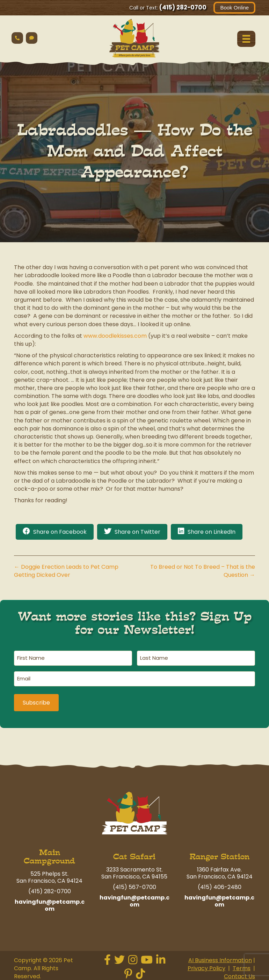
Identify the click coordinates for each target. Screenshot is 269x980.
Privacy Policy (206, 966)
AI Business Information (220, 958)
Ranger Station (220, 854)
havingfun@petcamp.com (50, 903)
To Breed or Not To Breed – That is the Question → (203, 571)
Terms (242, 966)
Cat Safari (134, 854)
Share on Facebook (60, 532)
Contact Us (239, 974)
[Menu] (246, 39)
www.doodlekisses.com (115, 336)
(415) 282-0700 (183, 7)
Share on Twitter (137, 532)
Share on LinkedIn (212, 532)
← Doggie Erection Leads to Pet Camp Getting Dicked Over (66, 571)
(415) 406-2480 (220, 885)
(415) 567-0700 (134, 885)
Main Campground (49, 854)
